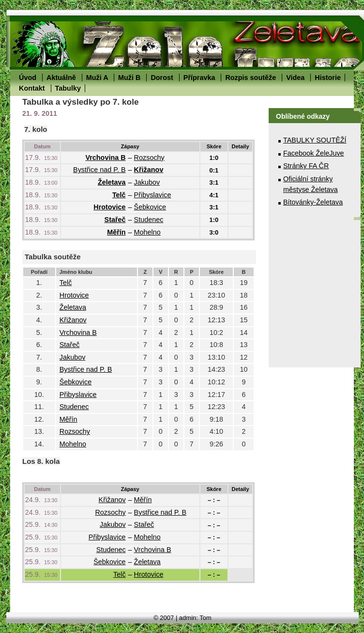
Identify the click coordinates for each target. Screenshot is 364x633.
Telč (119, 195)
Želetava (112, 182)
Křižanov (149, 170)
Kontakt (32, 88)
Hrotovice (109, 207)
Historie (328, 78)
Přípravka (199, 78)
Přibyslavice (153, 195)
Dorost (162, 78)
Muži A (97, 78)
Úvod (28, 78)
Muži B (129, 78)
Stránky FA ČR (306, 166)
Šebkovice (150, 207)
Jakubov (147, 182)
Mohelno (147, 232)
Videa (295, 78)
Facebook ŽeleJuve (314, 153)
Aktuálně (61, 78)
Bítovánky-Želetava (313, 202)
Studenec (149, 220)
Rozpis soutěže (250, 78)
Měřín (116, 232)
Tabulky (68, 88)
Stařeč (115, 220)
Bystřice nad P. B (99, 170)
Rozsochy (149, 158)
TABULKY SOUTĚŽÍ (315, 140)
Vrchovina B (105, 158)
